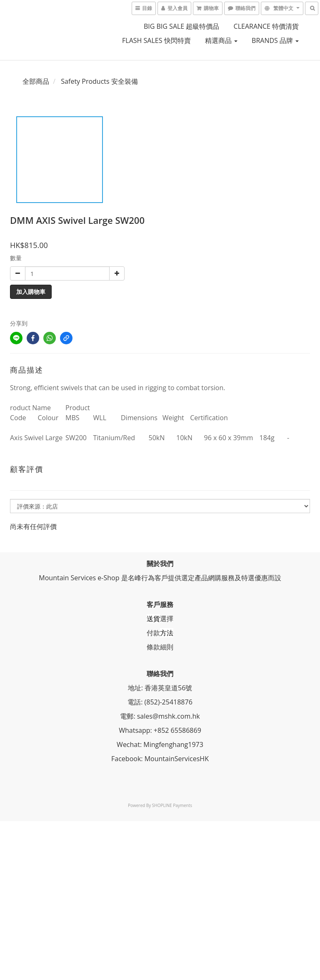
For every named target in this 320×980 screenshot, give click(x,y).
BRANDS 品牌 (275, 40)
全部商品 (36, 81)
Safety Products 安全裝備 (99, 81)
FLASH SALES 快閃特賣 (156, 40)
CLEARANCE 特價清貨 (266, 26)
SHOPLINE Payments (172, 805)
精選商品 (221, 40)
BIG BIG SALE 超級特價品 (181, 26)
